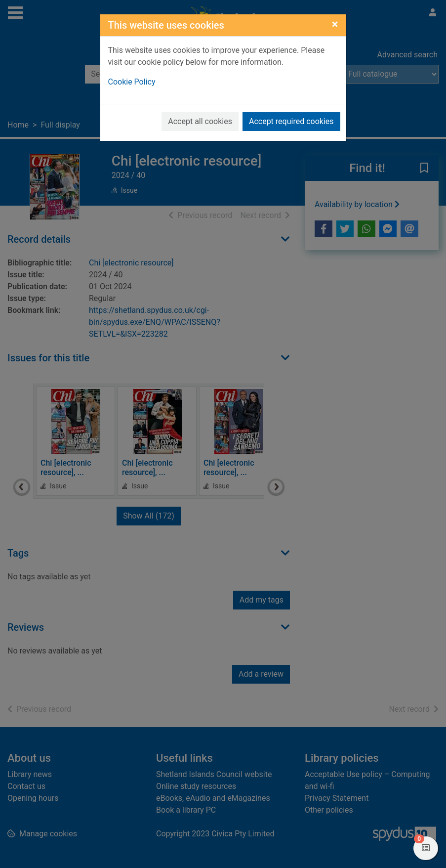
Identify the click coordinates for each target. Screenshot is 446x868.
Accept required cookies (291, 121)
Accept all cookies (200, 121)
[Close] (335, 24)
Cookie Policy (132, 82)
